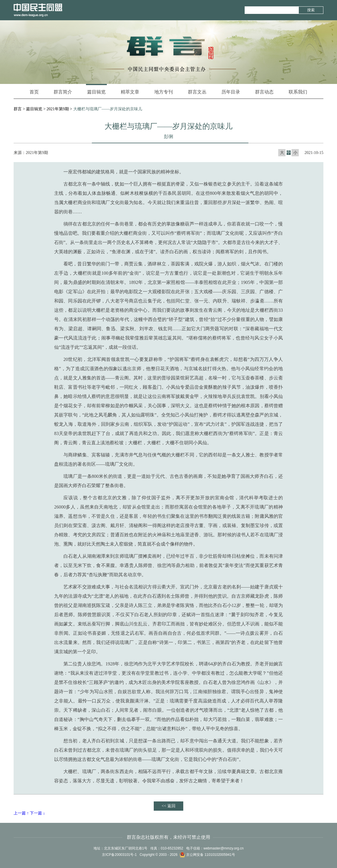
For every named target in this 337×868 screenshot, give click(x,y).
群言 (18, 109)
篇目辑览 (96, 89)
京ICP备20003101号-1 (119, 855)
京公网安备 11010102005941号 (207, 855)
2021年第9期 (58, 109)
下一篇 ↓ (37, 813)
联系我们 (298, 92)
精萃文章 (130, 92)
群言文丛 (197, 92)
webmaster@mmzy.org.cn (224, 848)
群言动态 (264, 92)
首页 (34, 92)
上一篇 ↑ (21, 813)
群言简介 (63, 92)
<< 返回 (168, 806)
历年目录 (231, 92)
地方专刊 (164, 92)
